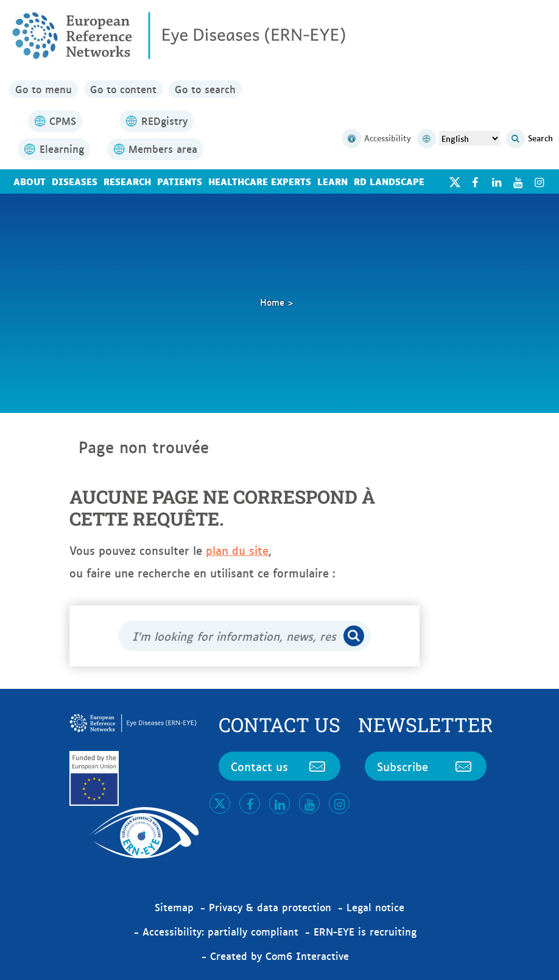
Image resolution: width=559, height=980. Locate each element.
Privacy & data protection (270, 907)
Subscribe (426, 766)
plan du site (237, 550)
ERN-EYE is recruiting (365, 931)
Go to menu (44, 89)
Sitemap (174, 907)
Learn (332, 181)
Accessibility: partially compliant (220, 931)
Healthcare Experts (260, 181)
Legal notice (375, 907)
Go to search (205, 89)
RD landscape (389, 181)
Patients (180, 181)
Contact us (279, 766)
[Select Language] (469, 138)
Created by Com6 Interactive (279, 956)
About (30, 181)
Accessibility (377, 139)
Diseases (75, 181)
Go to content (123, 89)
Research (127, 181)
